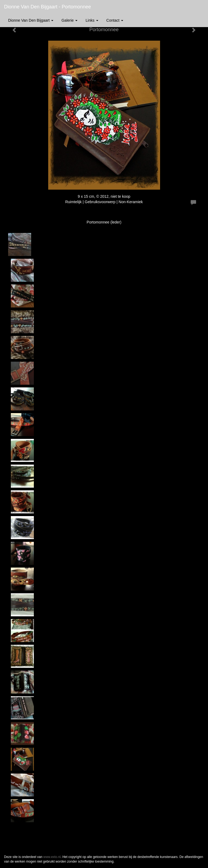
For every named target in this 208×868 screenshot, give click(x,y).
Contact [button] (115, 20)
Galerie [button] (69, 20)
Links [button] (92, 20)
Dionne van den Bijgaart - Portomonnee (48, 7)
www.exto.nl (52, 857)
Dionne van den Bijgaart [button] (31, 20)
